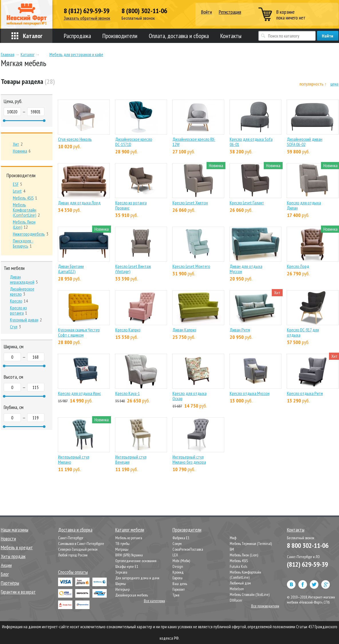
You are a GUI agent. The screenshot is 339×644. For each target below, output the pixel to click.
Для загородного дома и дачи (137, 578)
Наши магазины (15, 530)
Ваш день (180, 584)
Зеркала (121, 572)
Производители (120, 36)
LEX (175, 555)
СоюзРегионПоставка (188, 549)
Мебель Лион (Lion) (244, 555)
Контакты (231, 36)
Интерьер (122, 589)
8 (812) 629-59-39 (87, 11)
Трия (176, 595)
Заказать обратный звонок (87, 18)
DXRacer (236, 600)
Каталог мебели (130, 530)
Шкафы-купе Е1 (127, 566)
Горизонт (179, 589)
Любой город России (73, 555)
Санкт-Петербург (71, 538)
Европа (178, 578)
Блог (5, 574)
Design (178, 566)
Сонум (177, 544)
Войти (207, 12)
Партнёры (10, 583)
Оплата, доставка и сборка (179, 36)
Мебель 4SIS (239, 561)
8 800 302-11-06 (308, 545)
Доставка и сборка (75, 530)
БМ (232, 549)
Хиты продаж (13, 556)
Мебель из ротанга (129, 538)
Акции (6, 565)
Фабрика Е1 (181, 538)
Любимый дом (240, 583)
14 (19, 301)
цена (334, 84)
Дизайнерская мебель (132, 595)
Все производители (265, 606)
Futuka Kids (238, 566)
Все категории (154, 601)
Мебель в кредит (17, 547)
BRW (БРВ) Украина (129, 555)
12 (24, 224)
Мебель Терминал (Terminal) (251, 544)
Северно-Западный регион (78, 549)
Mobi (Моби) (181, 561)
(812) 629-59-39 (307, 564)
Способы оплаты (73, 572)
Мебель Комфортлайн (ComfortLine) (245, 575)
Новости (8, 539)
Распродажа (77, 36)
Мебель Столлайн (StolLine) (250, 594)
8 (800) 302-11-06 (144, 11)
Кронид (178, 572)
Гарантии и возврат (18, 592)
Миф (233, 538)
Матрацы (122, 549)
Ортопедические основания (136, 561)
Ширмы (121, 584)
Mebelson (237, 589)
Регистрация (230, 12)
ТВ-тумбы (122, 544)
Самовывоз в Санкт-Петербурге (81, 544)
